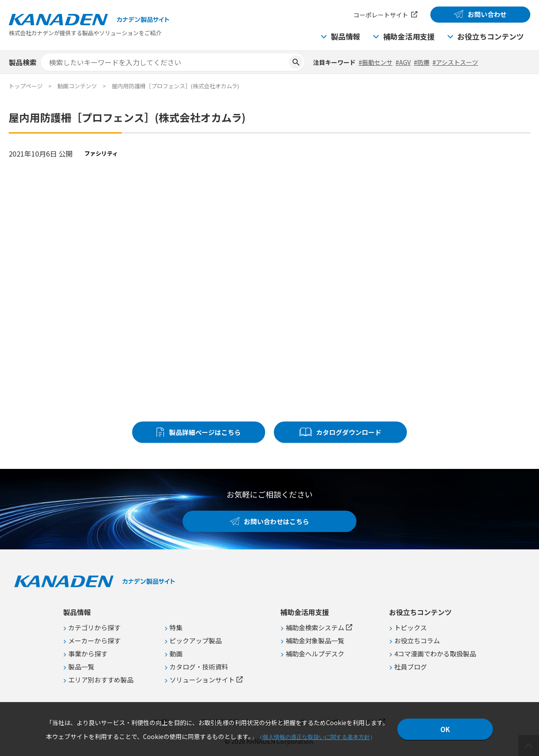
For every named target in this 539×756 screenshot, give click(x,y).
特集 (176, 627)
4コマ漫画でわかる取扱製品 (435, 654)
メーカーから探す (94, 641)
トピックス (411, 627)
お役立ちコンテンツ (491, 36)
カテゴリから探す (94, 627)
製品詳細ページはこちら (205, 432)
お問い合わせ (487, 14)
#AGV (403, 62)
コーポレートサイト (381, 15)
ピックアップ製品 (196, 641)
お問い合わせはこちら (276, 521)
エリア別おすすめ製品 (101, 680)
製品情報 (346, 36)
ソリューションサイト (202, 680)
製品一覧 (81, 667)
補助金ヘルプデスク (315, 654)
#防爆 (422, 62)
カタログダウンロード (349, 432)
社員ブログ (411, 667)
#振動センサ (376, 62)
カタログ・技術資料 (199, 667)
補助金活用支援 (409, 36)
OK (445, 729)
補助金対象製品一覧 (315, 641)
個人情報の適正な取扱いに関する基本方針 (316, 737)
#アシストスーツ (455, 62)
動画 (176, 654)
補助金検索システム (315, 627)
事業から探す (88, 654)
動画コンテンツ (77, 86)
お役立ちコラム (417, 641)
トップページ (26, 86)
